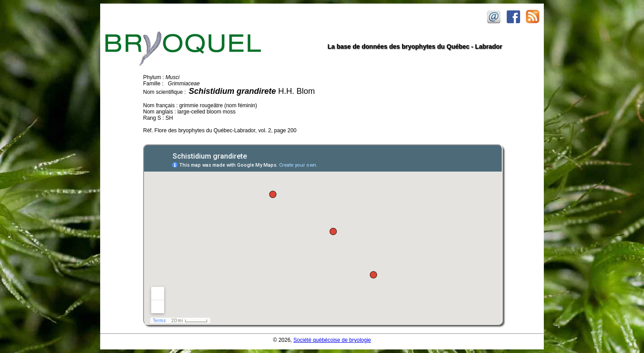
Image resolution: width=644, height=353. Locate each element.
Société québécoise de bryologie (332, 340)
